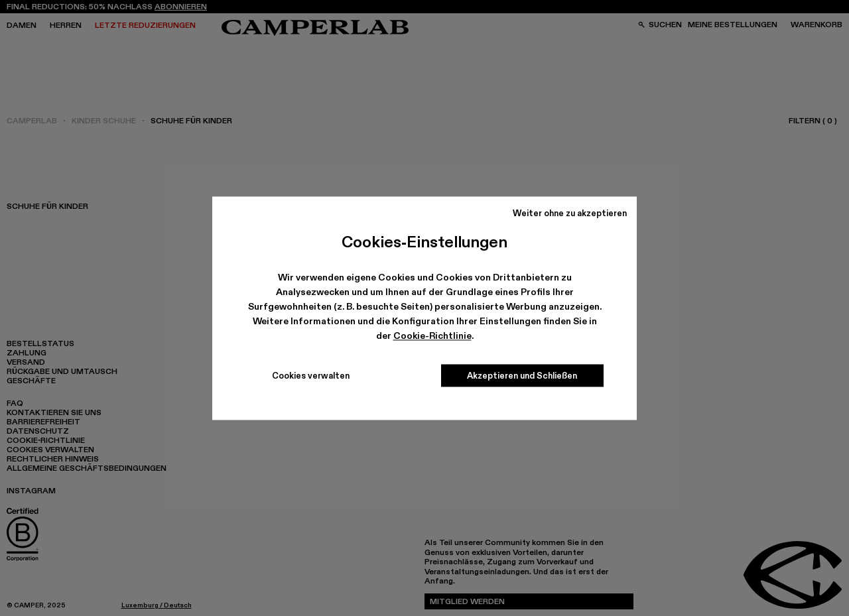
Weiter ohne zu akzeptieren (570, 213)
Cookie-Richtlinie (432, 336)
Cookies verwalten (311, 375)
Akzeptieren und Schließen (522, 375)
